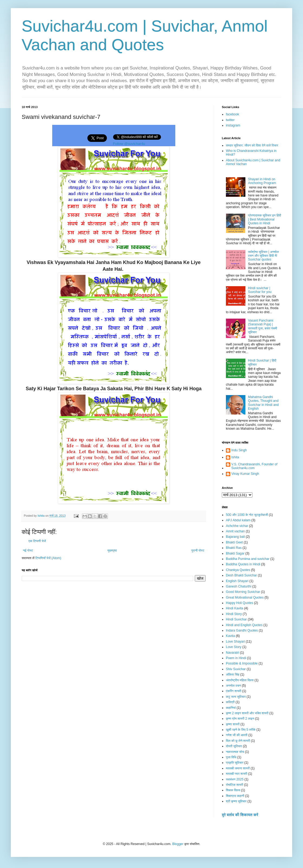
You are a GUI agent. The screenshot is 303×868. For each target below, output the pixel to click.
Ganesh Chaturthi (239, 586)
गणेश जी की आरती (237, 735)
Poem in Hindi (236, 658)
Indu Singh (239, 450)
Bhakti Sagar (235, 553)
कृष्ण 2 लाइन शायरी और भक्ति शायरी (247, 713)
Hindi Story (234, 614)
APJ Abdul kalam (238, 520)
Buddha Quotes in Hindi (243, 564)
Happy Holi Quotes (240, 603)
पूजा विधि (231, 757)
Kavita (230, 636)
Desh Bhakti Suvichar (241, 575)
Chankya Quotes (238, 570)
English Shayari (237, 581)
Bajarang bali (235, 537)
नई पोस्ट (28, 550)
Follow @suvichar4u (129, 144)
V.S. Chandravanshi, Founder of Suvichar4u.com (254, 466)
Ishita (235, 457)
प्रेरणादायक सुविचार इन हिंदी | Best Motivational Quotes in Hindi (265, 219)
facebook (233, 114)
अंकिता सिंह (233, 675)
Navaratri (233, 653)
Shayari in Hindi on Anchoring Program (262, 181)
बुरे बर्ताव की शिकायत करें (240, 815)
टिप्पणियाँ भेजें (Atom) (48, 558)
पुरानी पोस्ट (198, 550)
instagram (233, 125)
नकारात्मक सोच (235, 752)
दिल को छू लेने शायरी (238, 741)
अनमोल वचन (233, 686)
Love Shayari (235, 642)
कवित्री (230, 702)
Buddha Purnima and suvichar (248, 559)
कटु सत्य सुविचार (236, 697)
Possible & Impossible (242, 663)
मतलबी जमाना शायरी (238, 768)
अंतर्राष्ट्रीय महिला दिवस (240, 680)
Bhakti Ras (234, 548)
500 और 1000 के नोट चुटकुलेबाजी (247, 515)
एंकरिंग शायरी (234, 691)
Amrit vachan (235, 531)
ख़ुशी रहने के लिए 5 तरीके (241, 730)
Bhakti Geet (234, 542)
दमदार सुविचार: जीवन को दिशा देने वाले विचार (252, 145)
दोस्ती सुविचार (234, 746)
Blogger (178, 844)
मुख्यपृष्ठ (112, 550)
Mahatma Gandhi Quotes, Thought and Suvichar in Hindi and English (263, 403)
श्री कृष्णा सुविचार (236, 801)
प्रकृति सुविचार (235, 763)
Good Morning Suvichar (243, 592)
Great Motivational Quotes (245, 597)
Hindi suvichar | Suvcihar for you (260, 290)
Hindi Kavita (235, 608)
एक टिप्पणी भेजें (37, 541)
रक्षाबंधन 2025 (235, 779)
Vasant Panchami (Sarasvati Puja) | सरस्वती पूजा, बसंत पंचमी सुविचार (263, 326)
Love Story (234, 647)
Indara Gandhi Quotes (242, 630)
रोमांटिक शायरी (235, 785)
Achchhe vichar (237, 526)
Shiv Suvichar (236, 669)
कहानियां (231, 708)
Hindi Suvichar (236, 619)
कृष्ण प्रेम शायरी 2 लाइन (240, 719)
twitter (230, 120)
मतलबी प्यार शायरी (237, 774)
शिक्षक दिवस (233, 790)
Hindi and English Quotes (244, 625)
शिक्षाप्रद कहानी (235, 796)
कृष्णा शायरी (233, 724)
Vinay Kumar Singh (245, 474)
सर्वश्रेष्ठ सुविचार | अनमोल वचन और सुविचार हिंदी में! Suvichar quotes (264, 256)
